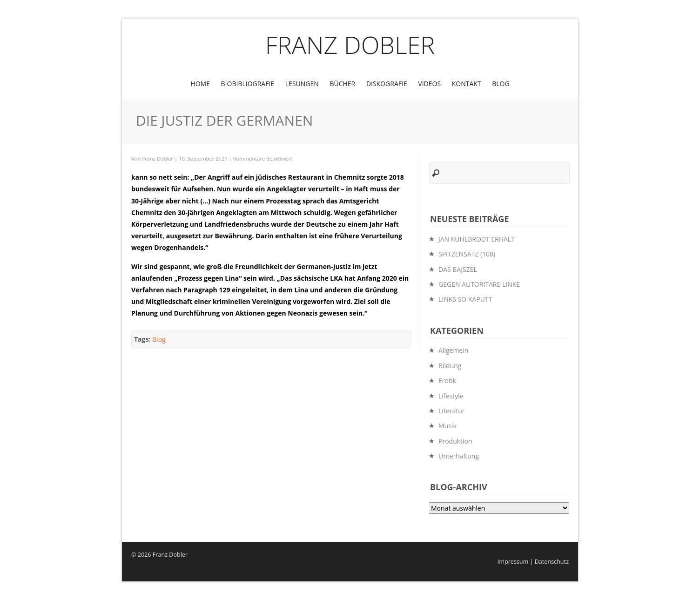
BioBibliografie (248, 84)
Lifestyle (451, 396)
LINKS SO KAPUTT (465, 299)
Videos (429, 84)
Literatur (452, 411)
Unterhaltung (459, 456)
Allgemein (453, 350)
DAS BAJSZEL (458, 269)
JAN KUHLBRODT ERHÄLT (477, 239)
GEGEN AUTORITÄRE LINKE (479, 284)
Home (200, 84)
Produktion (455, 441)
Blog (501, 84)
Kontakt (467, 84)
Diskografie (387, 84)
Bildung (450, 366)
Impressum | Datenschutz (533, 562)
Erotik (447, 381)
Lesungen (302, 84)
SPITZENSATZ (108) (467, 254)
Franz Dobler (350, 44)
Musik (448, 426)
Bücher (342, 84)
